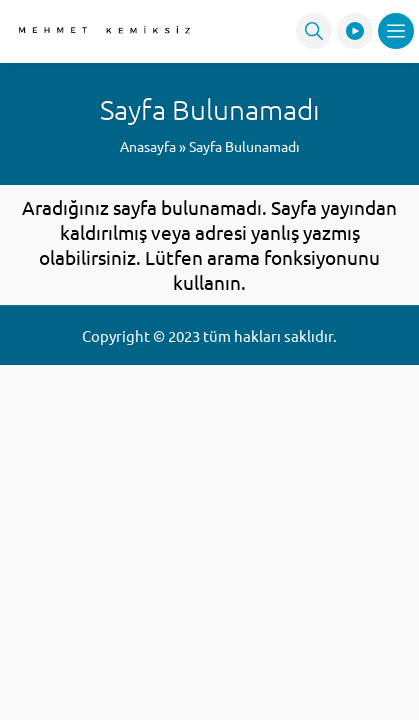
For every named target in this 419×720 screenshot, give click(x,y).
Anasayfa (148, 146)
